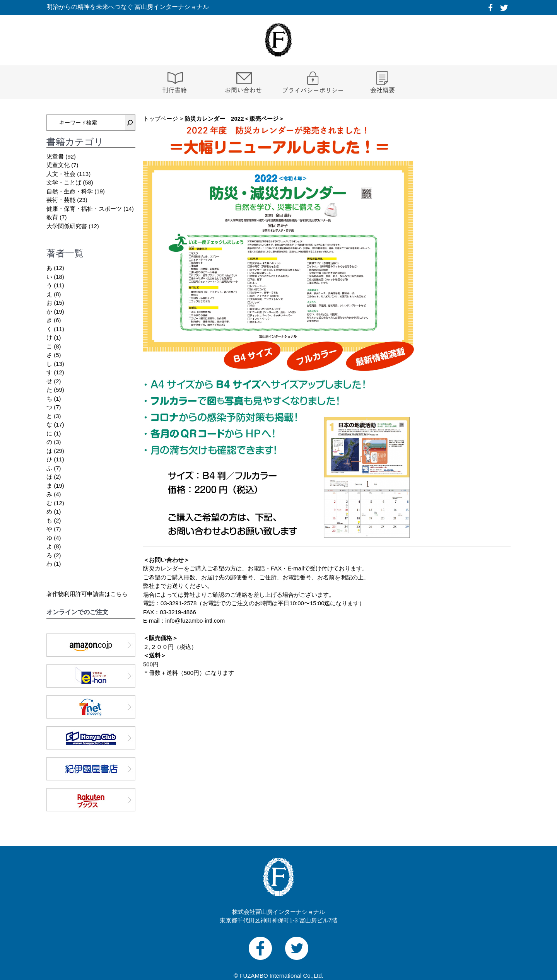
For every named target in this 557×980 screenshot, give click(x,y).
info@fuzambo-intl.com (195, 621)
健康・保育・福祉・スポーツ (84, 209)
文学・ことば (64, 182)
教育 (52, 217)
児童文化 (58, 165)
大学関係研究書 (67, 226)
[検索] (130, 123)
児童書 (55, 156)
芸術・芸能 (61, 200)
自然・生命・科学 (70, 191)
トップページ (161, 119)
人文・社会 (61, 174)
